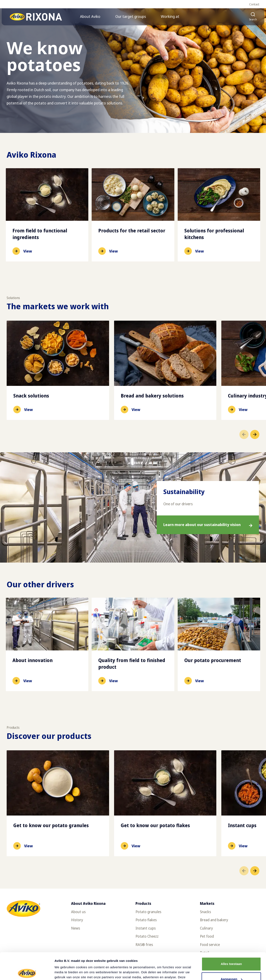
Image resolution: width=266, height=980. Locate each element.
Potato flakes (146, 920)
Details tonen (64, 972)
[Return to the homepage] (36, 17)
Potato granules (148, 912)
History (77, 920)
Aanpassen (232, 952)
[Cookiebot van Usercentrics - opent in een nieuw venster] (27, 972)
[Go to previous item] (244, 434)
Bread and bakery (214, 920)
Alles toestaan (231, 937)
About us (78, 912)
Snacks (205, 912)
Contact (254, 4)
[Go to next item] (255, 434)
